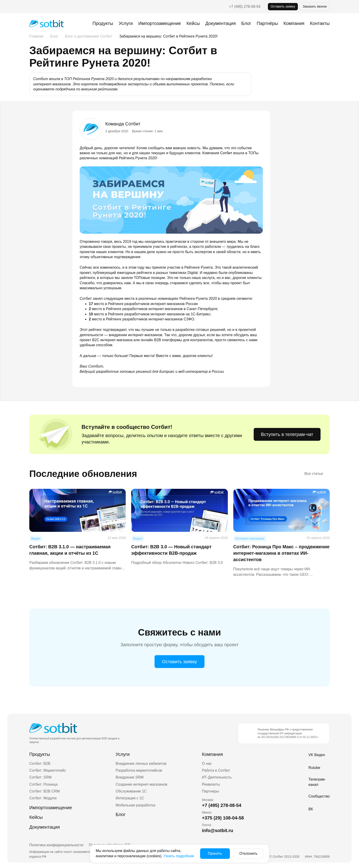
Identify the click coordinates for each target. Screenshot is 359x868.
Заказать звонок (315, 6)
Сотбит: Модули (43, 798)
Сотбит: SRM (40, 777)
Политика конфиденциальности (56, 845)
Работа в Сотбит (216, 770)
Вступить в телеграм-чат (287, 434)
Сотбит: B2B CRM (45, 791)
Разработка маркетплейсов (139, 770)
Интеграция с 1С (130, 798)
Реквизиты (211, 784)
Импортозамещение (160, 23)
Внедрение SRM (130, 777)
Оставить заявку (283, 6)
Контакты (320, 23)
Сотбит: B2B (40, 764)
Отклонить (249, 853)
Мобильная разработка (135, 805)
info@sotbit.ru (218, 830)
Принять (215, 853)
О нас (207, 764)
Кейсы (193, 23)
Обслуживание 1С (131, 791)
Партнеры (210, 791)
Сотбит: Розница (44, 784)
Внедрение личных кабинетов (141, 764)
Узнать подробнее (179, 856)
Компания (212, 754)
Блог (246, 23)
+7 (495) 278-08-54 (245, 7)
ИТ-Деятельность (217, 777)
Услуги (126, 23)
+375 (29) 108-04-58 (223, 818)
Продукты (103, 23)
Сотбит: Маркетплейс (48, 770)
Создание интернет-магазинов (141, 784)
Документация (221, 23)
